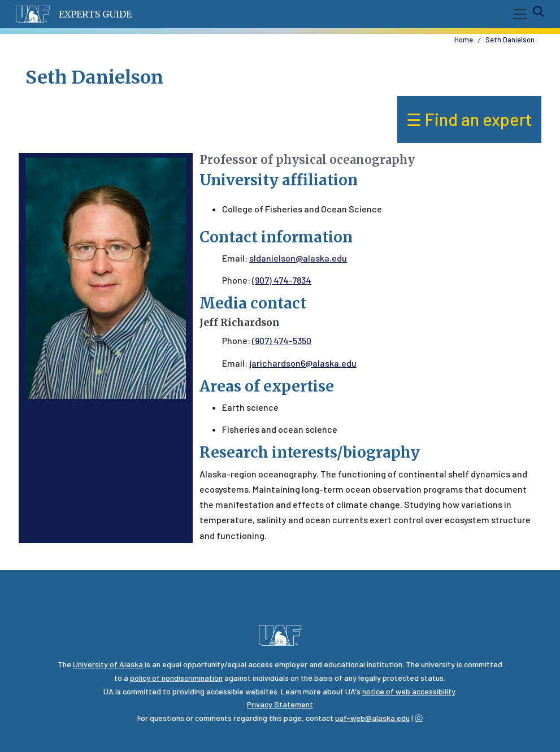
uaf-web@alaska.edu (372, 718)
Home (464, 40)
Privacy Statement (280, 704)
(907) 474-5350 (282, 340)
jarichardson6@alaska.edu (303, 363)
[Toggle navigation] (518, 14)
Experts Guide (95, 14)
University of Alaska (108, 664)
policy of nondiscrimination (176, 678)
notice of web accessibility (409, 691)
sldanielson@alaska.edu (298, 258)
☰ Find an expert (469, 119)
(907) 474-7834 (282, 280)
